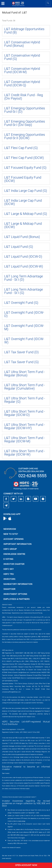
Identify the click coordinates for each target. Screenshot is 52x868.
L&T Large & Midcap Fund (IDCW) (23, 225)
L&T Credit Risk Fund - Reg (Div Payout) (24, 97)
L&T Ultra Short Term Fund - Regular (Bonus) (25, 374)
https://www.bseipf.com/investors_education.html (16, 791)
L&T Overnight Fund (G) (21, 303)
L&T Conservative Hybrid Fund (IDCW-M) (22, 70)
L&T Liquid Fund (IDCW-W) (24, 266)
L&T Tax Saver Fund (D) (21, 352)
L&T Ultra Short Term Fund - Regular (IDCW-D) (25, 413)
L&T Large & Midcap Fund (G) (26, 214)
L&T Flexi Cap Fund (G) (21, 148)
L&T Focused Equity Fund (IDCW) (23, 179)
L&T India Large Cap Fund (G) (26, 191)
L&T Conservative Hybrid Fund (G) (22, 57)
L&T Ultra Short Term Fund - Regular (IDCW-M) (25, 440)
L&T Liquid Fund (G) (19, 247)
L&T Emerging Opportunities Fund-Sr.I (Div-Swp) (25, 123)
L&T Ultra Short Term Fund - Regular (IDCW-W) (25, 453)
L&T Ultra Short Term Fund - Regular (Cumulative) (25, 387)
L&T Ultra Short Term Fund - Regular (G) (25, 400)
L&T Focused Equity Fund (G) (25, 168)
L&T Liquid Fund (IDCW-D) (23, 257)
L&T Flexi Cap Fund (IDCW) (24, 158)
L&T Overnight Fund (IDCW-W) (24, 341)
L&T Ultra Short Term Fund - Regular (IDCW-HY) (25, 426)
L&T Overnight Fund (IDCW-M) (24, 327)
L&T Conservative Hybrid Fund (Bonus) (22, 44)
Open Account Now (26, 865)
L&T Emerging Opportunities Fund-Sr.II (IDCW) (25, 136)
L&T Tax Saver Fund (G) (21, 362)
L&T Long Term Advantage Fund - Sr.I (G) (24, 291)
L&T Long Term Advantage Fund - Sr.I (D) (24, 278)
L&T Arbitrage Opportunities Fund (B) (24, 31)
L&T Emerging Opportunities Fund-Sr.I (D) (25, 110)
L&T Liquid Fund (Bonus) (22, 237)
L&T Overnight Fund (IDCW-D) (24, 314)
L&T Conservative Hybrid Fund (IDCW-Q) (22, 84)
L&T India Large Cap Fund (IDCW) (23, 202)
